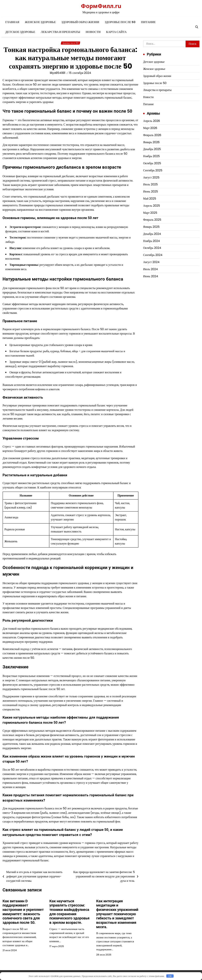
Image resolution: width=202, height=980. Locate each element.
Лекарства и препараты (61, 32)
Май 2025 (150, 199)
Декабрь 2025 (152, 149)
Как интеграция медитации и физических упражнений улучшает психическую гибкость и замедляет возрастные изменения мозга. (117, 914)
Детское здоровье (20, 32)
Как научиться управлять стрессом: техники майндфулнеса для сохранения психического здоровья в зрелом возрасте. (69, 912)
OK (170, 976)
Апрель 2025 (152, 206)
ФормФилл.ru (101, 6)
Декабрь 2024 (152, 234)
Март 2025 (150, 213)
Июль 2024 (151, 269)
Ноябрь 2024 (152, 241)
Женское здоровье (40, 22)
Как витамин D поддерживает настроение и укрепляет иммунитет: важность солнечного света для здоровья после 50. (23, 912)
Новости (93, 32)
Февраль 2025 (152, 220)
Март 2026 (150, 128)
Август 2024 (151, 262)
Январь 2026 (151, 142)
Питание (148, 22)
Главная (12, 22)
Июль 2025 (150, 184)
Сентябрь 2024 (153, 255)
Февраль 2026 (152, 135)
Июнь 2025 (151, 191)
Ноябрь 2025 (152, 156)
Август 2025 (151, 177)
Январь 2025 (151, 227)
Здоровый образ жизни (80, 22)
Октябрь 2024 (152, 248)
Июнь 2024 (151, 276)
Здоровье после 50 (120, 22)
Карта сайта (116, 32)
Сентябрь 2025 (153, 170)
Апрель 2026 (152, 121)
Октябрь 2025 (152, 163)
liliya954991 (58, 73)
